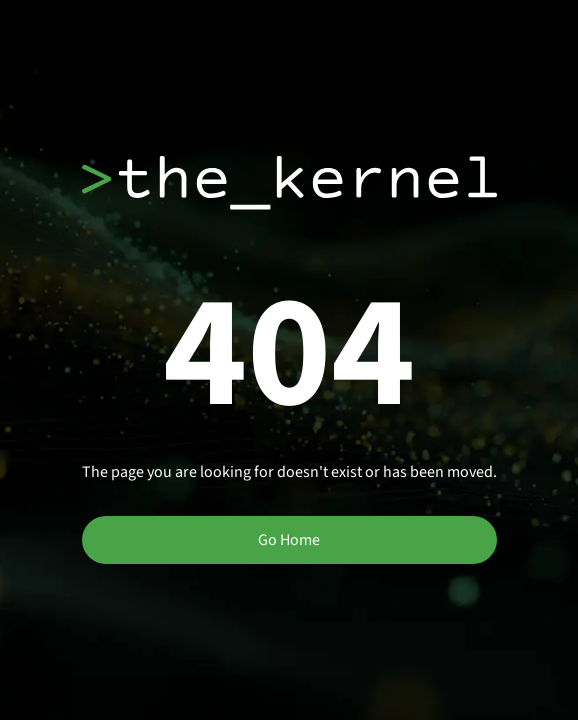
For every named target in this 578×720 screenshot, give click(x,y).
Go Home (289, 540)
